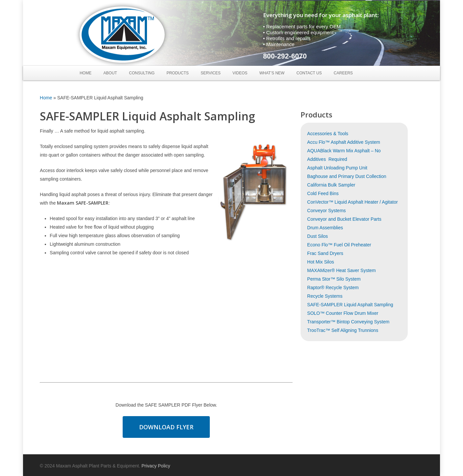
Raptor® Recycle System (333, 288)
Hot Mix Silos (321, 262)
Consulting (142, 73)
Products (177, 73)
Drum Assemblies (325, 228)
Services (210, 73)
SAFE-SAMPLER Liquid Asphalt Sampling (350, 305)
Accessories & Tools (328, 134)
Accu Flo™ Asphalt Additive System (344, 142)
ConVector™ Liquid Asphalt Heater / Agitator (353, 202)
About (110, 73)
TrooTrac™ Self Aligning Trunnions (343, 330)
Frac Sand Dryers (325, 253)
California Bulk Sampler (331, 185)
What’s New (272, 73)
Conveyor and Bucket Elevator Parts (344, 219)
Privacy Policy (156, 466)
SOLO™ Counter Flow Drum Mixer (343, 313)
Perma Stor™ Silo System (334, 279)
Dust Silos (317, 236)
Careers (343, 73)
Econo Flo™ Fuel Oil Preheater (339, 245)
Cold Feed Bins (323, 193)
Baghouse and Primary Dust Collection (347, 176)
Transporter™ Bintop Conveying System (348, 322)
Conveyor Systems (326, 211)
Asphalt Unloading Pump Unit (337, 168)
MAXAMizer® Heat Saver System (341, 270)
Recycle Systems (325, 296)
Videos (240, 73)
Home (85, 73)
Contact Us (309, 73)
